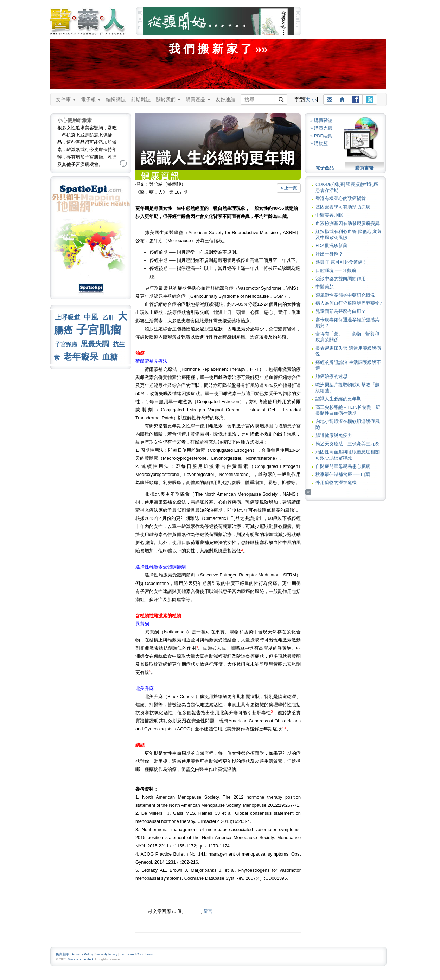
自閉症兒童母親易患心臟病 (343, 466)
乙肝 (108, 317)
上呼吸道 (68, 317)
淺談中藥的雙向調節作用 (341, 279)
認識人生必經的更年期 (338, 399)
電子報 (91, 99)
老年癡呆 (81, 357)
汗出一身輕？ (329, 254)
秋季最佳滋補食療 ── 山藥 (343, 474)
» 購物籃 (319, 143)
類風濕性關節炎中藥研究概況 (345, 295)
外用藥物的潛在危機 (336, 482)
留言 (205, 911)
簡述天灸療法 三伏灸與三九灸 (347, 444)
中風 (91, 317)
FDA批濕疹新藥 (331, 246)
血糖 (110, 357)
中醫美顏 (325, 287)
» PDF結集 (321, 136)
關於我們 (168, 99)
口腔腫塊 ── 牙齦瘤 (336, 270)
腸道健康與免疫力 (334, 435)
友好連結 (225, 99)
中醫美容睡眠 (329, 215)
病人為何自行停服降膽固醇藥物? (349, 303)
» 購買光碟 (321, 128)
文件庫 (66, 99)
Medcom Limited (80, 959)
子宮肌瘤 (99, 330)
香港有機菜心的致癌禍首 (341, 198)
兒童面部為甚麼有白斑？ (341, 311)
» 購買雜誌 (321, 120)
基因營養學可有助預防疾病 (343, 207)
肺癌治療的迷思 (331, 376)
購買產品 (198, 99)
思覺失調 (95, 344)
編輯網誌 (116, 99)
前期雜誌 (141, 99)
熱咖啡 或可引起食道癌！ (341, 262)
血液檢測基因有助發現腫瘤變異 (347, 223)
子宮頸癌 (66, 344)
